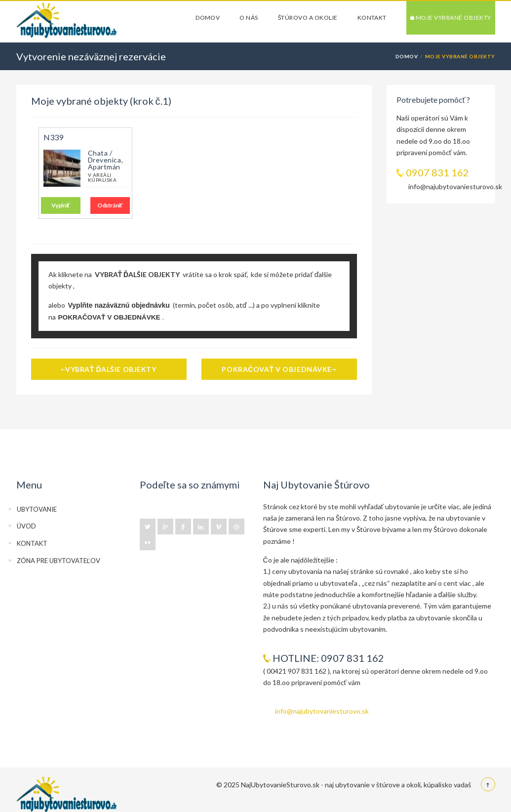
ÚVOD (26, 526)
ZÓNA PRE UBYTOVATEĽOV (59, 561)
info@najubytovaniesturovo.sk (322, 711)
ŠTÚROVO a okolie (308, 18)
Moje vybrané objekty (451, 18)
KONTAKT (372, 18)
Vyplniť (61, 205)
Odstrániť (110, 205)
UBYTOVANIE (37, 509)
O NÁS (249, 18)
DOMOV (208, 18)
